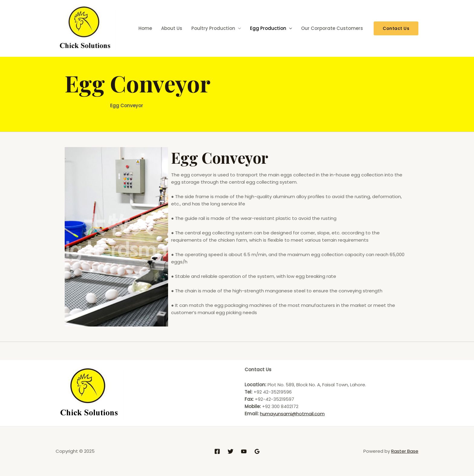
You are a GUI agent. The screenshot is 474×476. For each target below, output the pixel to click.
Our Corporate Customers (332, 28)
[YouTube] (244, 451)
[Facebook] (217, 451)
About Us (172, 28)
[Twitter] (231, 451)
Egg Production (268, 28)
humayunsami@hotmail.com (292, 414)
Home (145, 28)
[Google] (257, 451)
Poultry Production (213, 28)
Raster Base (405, 451)
